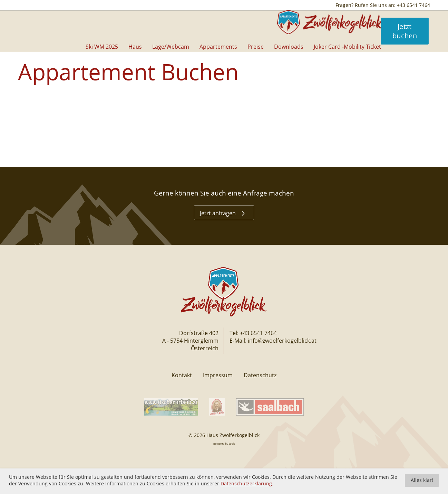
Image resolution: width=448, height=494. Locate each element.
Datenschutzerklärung (246, 484)
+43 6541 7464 (258, 333)
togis (232, 443)
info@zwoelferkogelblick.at (282, 341)
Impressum (218, 375)
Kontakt (182, 375)
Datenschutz (260, 375)
